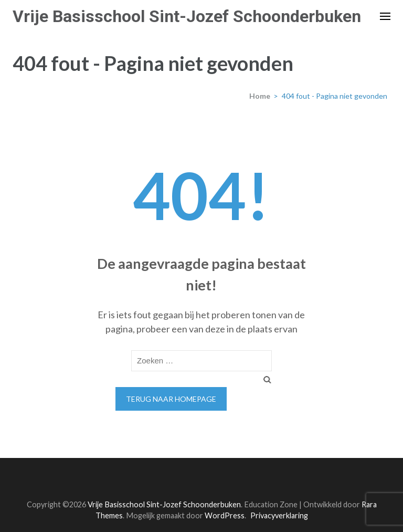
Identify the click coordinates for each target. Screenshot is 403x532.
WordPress (225, 515)
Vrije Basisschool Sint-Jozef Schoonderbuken (187, 16)
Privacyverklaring (279, 515)
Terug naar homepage (171, 399)
